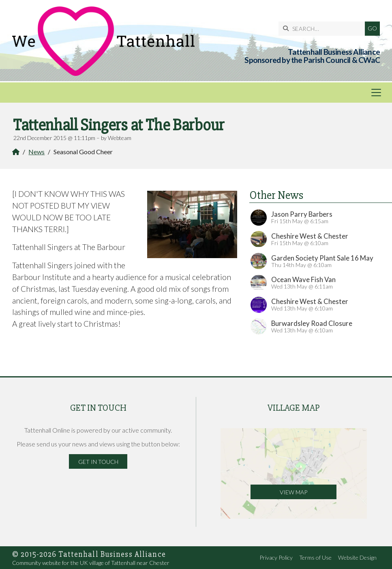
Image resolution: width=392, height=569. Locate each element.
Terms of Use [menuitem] (315, 557)
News (36, 152)
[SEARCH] (324, 29)
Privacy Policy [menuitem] (276, 557)
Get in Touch (98, 462)
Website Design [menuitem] (357, 557)
